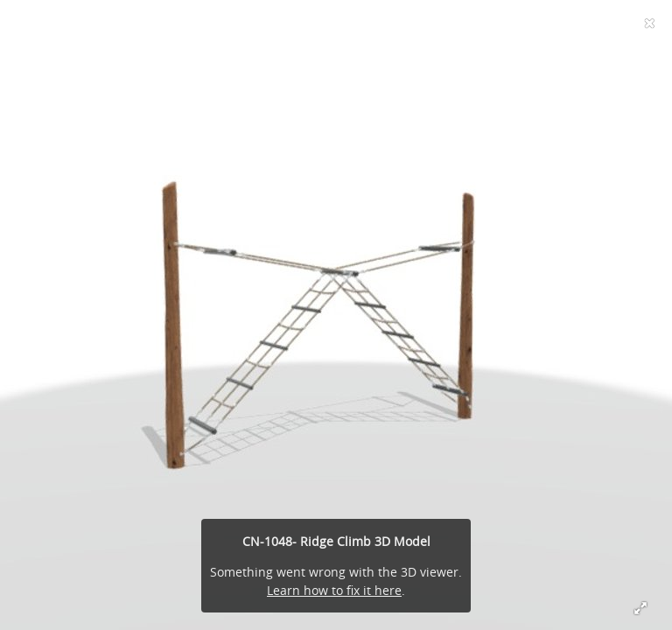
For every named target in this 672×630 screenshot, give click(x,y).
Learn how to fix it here (334, 590)
